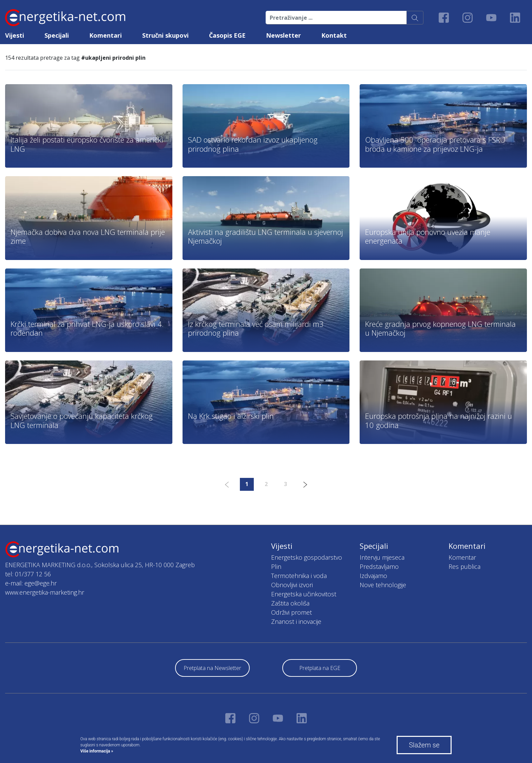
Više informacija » (97, 751)
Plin (276, 566)
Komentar (462, 557)
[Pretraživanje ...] (336, 18)
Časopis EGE (227, 35)
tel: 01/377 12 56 (28, 574)
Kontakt (334, 35)
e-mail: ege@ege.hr (31, 583)
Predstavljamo (379, 566)
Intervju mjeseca (382, 557)
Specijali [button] (57, 35)
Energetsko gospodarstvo (307, 557)
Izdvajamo (373, 576)
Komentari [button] (106, 35)
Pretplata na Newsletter (212, 668)
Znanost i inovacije (296, 621)
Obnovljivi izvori (292, 585)
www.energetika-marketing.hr (45, 592)
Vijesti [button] (15, 35)
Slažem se (424, 745)
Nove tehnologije (383, 585)
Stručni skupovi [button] (165, 35)
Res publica (464, 566)
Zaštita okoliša (290, 603)
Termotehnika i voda (299, 576)
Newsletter (283, 35)
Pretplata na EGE (320, 668)
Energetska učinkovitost (304, 594)
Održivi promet (291, 612)
